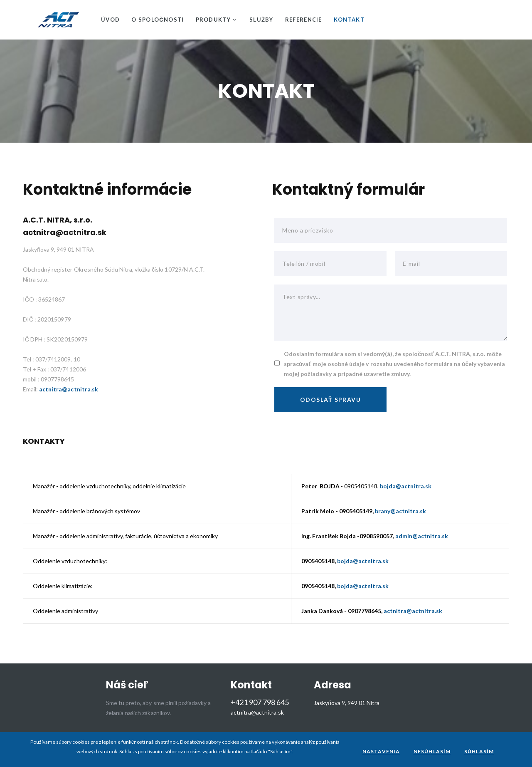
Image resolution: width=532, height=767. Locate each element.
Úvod (110, 20)
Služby (261, 20)
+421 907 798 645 (260, 702)
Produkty (213, 20)
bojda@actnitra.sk (406, 486)
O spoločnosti (158, 20)
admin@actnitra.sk (422, 536)
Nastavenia (381, 751)
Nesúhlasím (432, 751)
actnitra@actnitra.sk (65, 232)
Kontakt (349, 20)
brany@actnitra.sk (400, 511)
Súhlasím (479, 751)
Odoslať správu (330, 400)
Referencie (304, 20)
